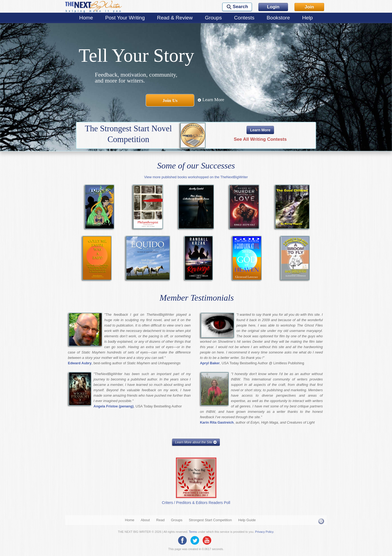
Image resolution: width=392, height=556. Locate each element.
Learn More (211, 100)
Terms (193, 532)
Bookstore (278, 18)
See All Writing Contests (260, 139)
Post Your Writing (125, 18)
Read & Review (175, 18)
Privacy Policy (264, 532)
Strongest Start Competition (210, 520)
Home (86, 18)
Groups (213, 18)
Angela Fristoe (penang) (114, 406)
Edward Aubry (80, 363)
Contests (244, 18)
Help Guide (247, 520)
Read (160, 520)
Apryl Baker (210, 363)
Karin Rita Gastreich (217, 422)
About (145, 520)
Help (307, 18)
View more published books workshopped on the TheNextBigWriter (196, 177)
